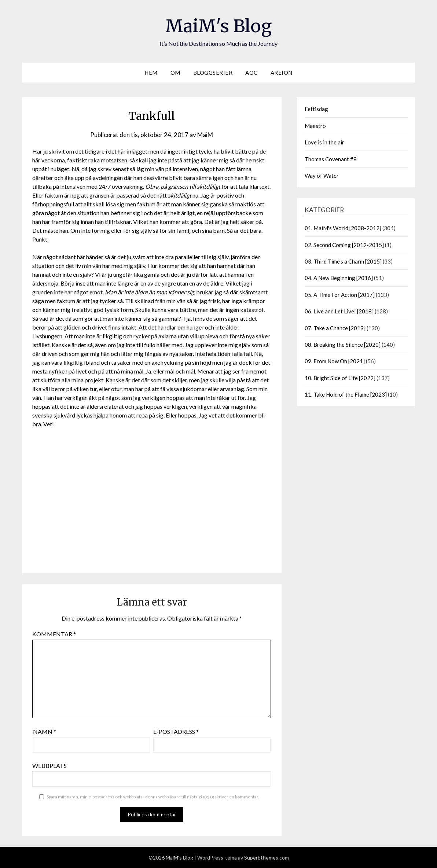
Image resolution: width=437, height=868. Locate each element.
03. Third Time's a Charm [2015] (343, 261)
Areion (282, 73)
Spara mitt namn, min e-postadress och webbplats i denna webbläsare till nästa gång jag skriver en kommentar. (153, 797)
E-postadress (176, 731)
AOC (251, 73)
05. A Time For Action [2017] (340, 295)
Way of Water (322, 176)
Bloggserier (213, 73)
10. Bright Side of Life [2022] (340, 378)
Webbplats (49, 766)
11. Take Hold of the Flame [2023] (346, 394)
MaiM (205, 135)
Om (175, 73)
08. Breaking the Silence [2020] (343, 345)
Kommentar (54, 634)
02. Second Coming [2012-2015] (344, 245)
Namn (45, 731)
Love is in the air (324, 142)
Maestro (315, 126)
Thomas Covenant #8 (331, 159)
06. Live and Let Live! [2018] (339, 311)
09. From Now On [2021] (335, 361)
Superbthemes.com (267, 858)
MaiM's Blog (218, 26)
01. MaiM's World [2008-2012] (343, 228)
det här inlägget (128, 151)
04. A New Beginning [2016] (339, 278)
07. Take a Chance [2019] (335, 328)
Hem (151, 73)
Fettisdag (316, 109)
